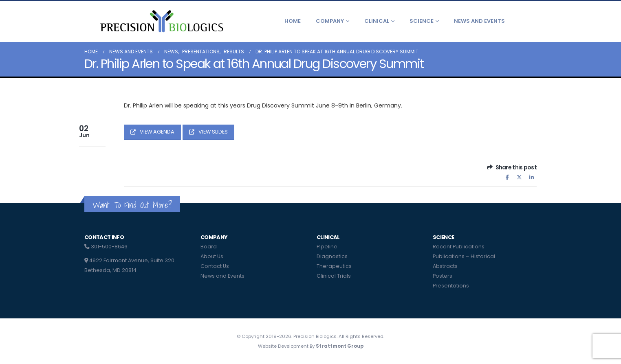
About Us (212, 256)
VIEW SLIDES (208, 132)
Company (330, 21)
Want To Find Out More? (132, 205)
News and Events (479, 21)
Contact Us (215, 266)
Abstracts (445, 266)
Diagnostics (332, 256)
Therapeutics (334, 266)
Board (209, 247)
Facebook (507, 177)
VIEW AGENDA (152, 132)
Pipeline (327, 247)
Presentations (451, 286)
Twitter (520, 177)
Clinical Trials (334, 276)
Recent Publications (459, 247)
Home (293, 21)
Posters (443, 276)
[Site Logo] (161, 21)
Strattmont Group (340, 346)
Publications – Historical (464, 256)
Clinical (377, 21)
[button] (530, 21)
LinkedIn (531, 177)
